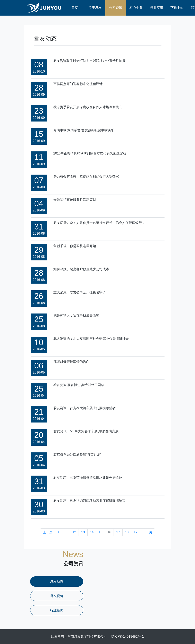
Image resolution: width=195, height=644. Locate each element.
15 (100, 532)
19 (136, 532)
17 (118, 532)
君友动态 (57, 582)
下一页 (147, 532)
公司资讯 (116, 8)
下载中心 (177, 8)
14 (92, 532)
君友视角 (57, 596)
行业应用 (157, 8)
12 (74, 532)
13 (83, 532)
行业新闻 (57, 610)
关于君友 (95, 8)
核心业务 (136, 8)
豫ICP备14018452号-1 (127, 637)
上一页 (48, 532)
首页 (75, 8)
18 (127, 532)
